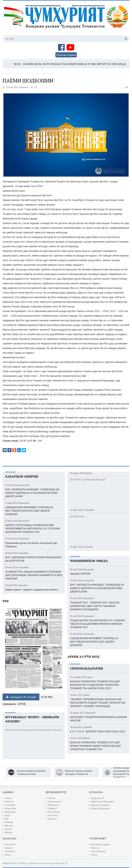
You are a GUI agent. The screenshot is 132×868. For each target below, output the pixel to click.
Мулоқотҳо (53, 805)
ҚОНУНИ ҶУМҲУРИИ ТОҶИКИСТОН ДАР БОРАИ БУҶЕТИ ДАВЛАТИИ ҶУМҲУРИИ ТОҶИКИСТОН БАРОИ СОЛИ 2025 (95, 685)
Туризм (8, 829)
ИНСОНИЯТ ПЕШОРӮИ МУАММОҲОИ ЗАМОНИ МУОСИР (98, 719)
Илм (7, 819)
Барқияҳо (53, 819)
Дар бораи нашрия (100, 844)
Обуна (94, 855)
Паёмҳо (52, 798)
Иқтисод (9, 802)
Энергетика (10, 808)
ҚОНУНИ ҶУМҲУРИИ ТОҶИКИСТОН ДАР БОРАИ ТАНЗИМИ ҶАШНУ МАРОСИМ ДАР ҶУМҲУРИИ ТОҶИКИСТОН (95, 746)
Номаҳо (9, 832)
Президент (10, 844)
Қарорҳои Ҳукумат (100, 805)
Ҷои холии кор (98, 851)
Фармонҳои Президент (103, 802)
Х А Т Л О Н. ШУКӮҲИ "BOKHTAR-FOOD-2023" (98, 731)
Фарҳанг (9, 826)
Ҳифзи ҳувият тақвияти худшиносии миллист (32, 589)
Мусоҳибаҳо (54, 812)
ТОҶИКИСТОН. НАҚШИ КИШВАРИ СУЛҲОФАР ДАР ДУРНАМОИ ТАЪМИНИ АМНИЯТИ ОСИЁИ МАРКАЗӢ (34, 575)
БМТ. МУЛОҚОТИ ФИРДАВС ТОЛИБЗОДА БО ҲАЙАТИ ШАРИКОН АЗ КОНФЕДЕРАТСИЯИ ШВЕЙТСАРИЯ (32, 493)
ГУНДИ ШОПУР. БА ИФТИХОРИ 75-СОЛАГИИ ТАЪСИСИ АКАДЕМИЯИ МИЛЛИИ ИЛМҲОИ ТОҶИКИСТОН (97, 624)
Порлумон (10, 851)
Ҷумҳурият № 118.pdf (21, 697)
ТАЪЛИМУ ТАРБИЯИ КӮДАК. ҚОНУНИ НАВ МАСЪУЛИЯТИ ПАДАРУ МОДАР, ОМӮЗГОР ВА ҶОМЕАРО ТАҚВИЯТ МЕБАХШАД (98, 703)
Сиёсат (8, 798)
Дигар (8, 855)
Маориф (9, 822)
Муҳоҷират (10, 812)
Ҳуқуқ (8, 815)
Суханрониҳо (55, 802)
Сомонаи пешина (66, 55)
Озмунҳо (95, 848)
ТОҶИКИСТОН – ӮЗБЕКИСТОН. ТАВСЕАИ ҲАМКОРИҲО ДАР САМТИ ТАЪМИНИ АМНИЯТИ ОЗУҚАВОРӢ (95, 606)
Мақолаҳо (53, 815)
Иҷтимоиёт (10, 805)
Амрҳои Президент (100, 808)
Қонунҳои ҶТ (98, 798)
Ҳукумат (9, 848)
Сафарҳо (52, 808)
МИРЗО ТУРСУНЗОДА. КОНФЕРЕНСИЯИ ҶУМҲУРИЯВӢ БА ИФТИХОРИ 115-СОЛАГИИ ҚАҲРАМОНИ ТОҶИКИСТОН (32, 528)
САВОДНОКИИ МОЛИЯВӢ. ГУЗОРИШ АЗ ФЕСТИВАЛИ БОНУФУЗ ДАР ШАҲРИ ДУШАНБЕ (29, 511)
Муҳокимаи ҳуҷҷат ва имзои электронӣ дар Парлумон (31, 545)
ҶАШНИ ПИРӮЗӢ (80, 574)
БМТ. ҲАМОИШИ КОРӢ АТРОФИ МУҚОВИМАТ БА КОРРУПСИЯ (33, 559)
